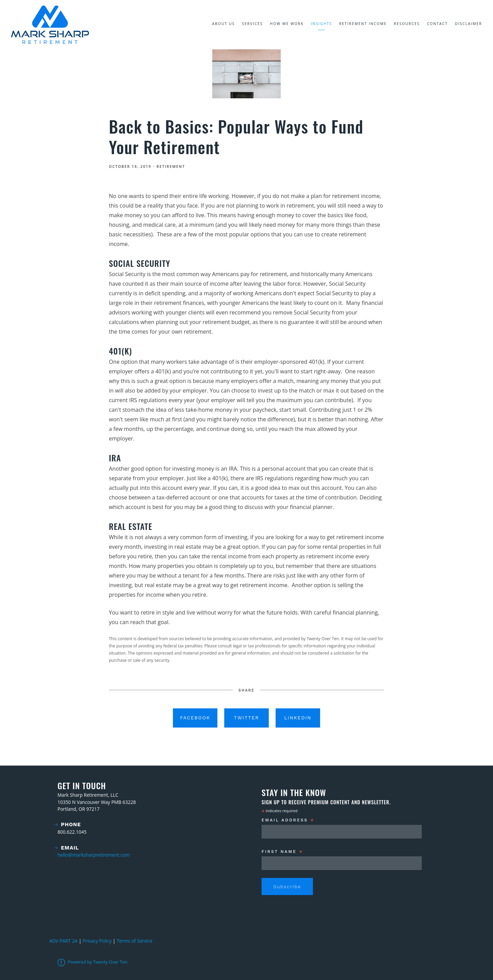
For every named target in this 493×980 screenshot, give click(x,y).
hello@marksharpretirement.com (94, 855)
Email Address (288, 821)
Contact (437, 24)
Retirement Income (363, 24)
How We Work (287, 24)
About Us (223, 24)
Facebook (195, 718)
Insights (321, 24)
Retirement (171, 166)
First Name (283, 852)
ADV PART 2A (64, 941)
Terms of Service (135, 941)
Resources (407, 24)
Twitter (246, 718)
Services (252, 24)
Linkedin (298, 718)
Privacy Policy (97, 941)
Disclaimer (469, 24)
